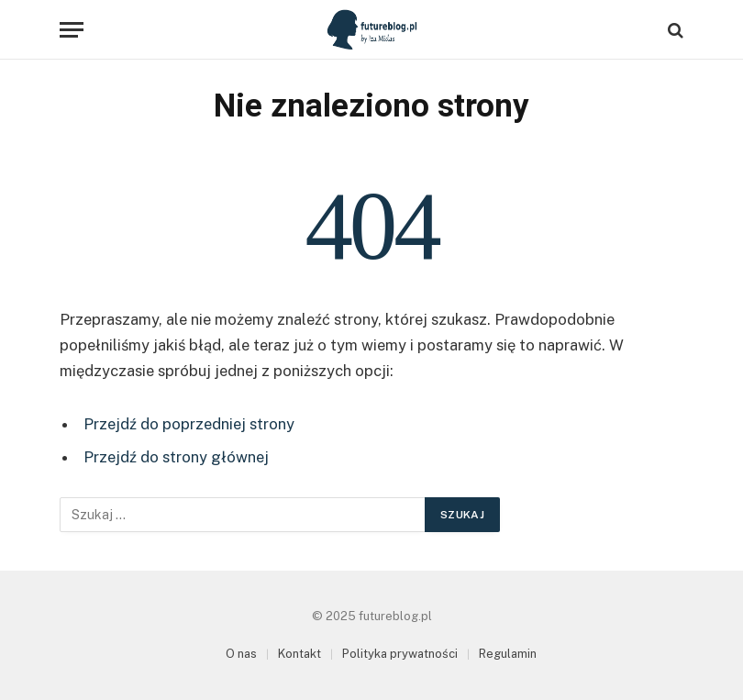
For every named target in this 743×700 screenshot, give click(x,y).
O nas (241, 654)
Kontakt (299, 654)
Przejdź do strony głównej (176, 457)
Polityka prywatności (400, 654)
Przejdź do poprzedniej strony (189, 424)
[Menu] (72, 30)
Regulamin (508, 654)
